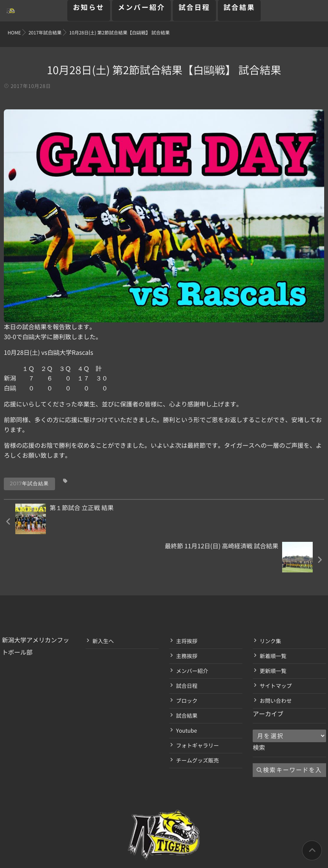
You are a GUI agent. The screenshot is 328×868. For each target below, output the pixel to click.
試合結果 (240, 12)
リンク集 (270, 603)
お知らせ (89, 12)
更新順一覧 (273, 633)
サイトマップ (276, 648)
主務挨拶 (187, 618)
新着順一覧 (273, 618)
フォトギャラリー (198, 707)
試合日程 (194, 12)
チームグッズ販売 (198, 722)
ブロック (187, 663)
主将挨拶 (187, 603)
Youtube (187, 692)
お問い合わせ (276, 663)
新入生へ (103, 603)
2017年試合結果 (29, 484)
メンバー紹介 (141, 12)
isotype (178, 858)
